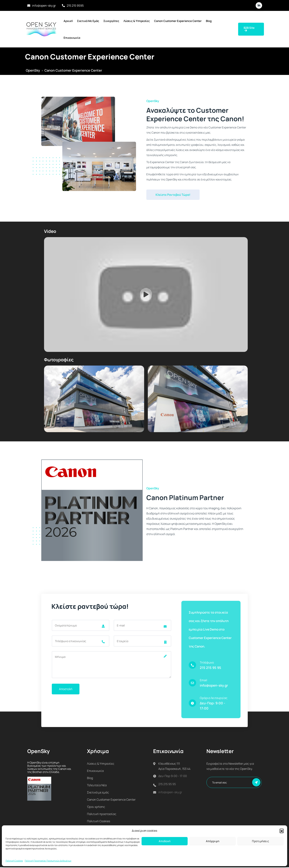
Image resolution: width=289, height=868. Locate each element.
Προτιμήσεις (260, 841)
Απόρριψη (213, 841)
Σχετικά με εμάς (88, 21)
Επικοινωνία (72, 38)
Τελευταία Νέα (97, 786)
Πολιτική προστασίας (102, 815)
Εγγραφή (256, 783)
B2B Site (249, 29)
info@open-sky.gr (44, 6)
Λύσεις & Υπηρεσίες (137, 21)
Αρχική (68, 21)
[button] (282, 831)
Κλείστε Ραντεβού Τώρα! (173, 195)
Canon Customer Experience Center (178, 21)
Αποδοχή (165, 841)
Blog (209, 21)
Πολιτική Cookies (14, 861)
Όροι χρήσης (96, 807)
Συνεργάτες (111, 21)
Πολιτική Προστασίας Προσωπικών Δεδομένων (48, 861)
